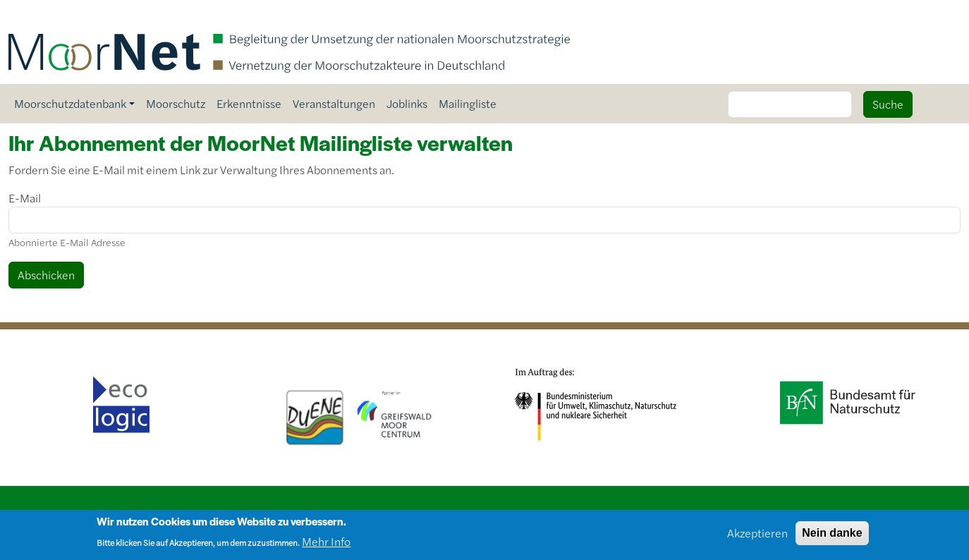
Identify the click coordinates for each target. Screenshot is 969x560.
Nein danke (832, 535)
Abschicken (46, 275)
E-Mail (25, 198)
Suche (888, 104)
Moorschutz (176, 103)
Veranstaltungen (334, 103)
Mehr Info (326, 543)
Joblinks (407, 103)
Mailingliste (468, 103)
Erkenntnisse (249, 103)
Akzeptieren (757, 535)
